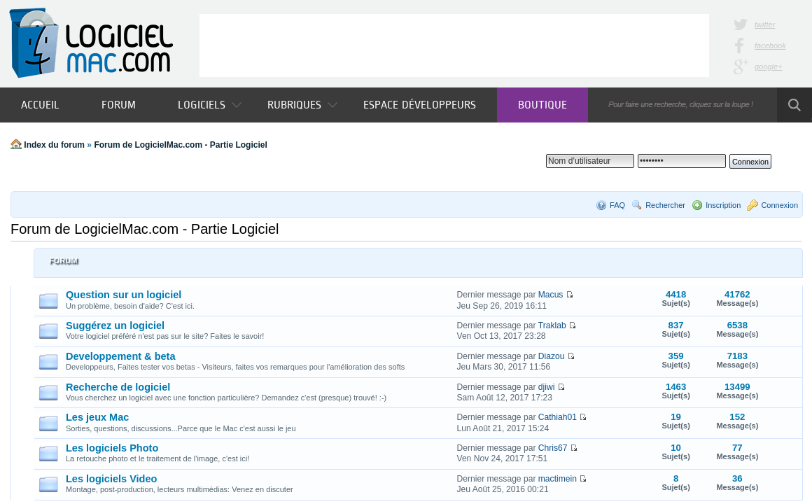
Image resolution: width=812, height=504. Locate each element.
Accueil (40, 105)
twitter (765, 24)
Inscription (723, 205)
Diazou (552, 356)
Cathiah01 (558, 417)
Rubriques (302, 105)
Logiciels (210, 105)
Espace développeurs (420, 105)
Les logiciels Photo (112, 448)
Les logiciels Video (111, 479)
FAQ (617, 205)
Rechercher (665, 205)
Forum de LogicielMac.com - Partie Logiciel (180, 145)
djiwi (547, 387)
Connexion (779, 205)
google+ (768, 66)
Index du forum (54, 145)
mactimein (558, 479)
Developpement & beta (120, 356)
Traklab (552, 325)
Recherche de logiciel (118, 387)
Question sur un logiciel (124, 295)
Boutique (542, 105)
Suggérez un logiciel (115, 325)
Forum (119, 105)
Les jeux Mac (97, 417)
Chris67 (553, 448)
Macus (551, 295)
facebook (770, 45)
